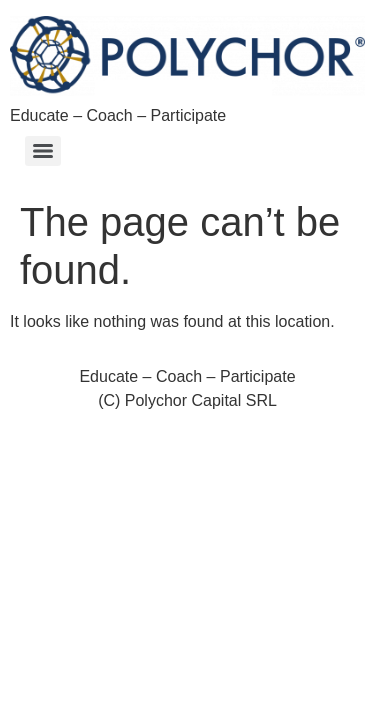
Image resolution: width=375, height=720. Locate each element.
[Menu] (43, 151)
